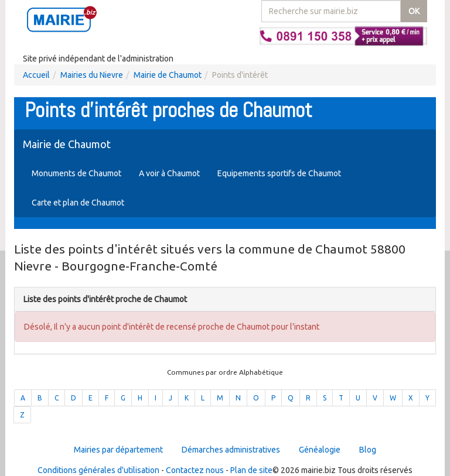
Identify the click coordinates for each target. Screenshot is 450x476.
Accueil (36, 75)
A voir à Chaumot (169, 173)
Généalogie (320, 450)
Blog (368, 450)
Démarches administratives (231, 450)
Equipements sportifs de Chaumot (279, 173)
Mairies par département (118, 450)
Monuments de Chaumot (76, 173)
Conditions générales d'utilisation (98, 470)
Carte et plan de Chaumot (78, 203)
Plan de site (251, 470)
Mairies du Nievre (92, 75)
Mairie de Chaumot (168, 75)
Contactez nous (195, 470)
